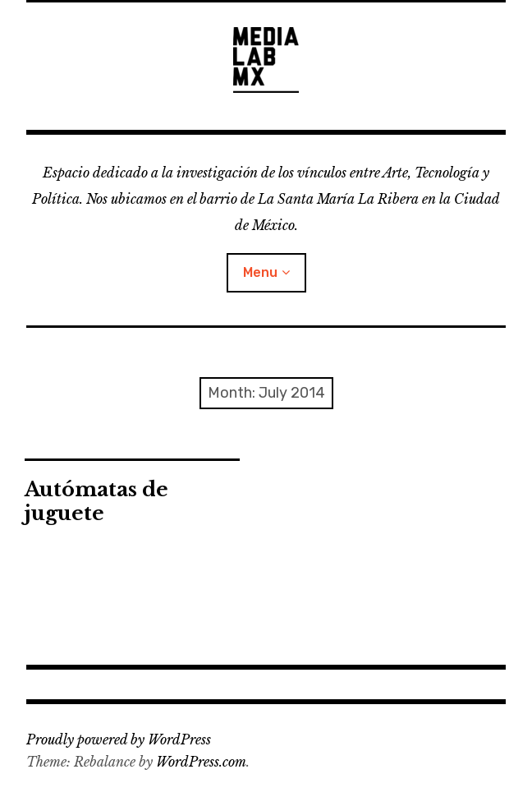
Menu (260, 272)
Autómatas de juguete (96, 501)
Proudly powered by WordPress (119, 739)
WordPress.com (201, 762)
